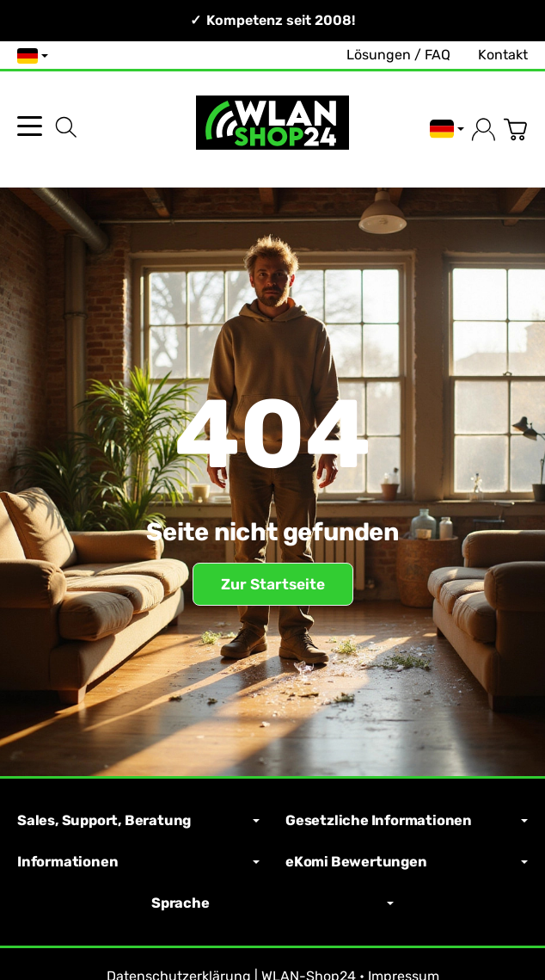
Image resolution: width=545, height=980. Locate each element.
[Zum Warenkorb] (515, 129)
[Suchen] (66, 127)
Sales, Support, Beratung (138, 821)
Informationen (138, 862)
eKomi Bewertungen (407, 862)
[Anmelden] (484, 129)
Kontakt (503, 55)
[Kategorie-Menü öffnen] (30, 126)
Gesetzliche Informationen (407, 821)
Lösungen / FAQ (398, 55)
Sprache (272, 903)
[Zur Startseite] (272, 129)
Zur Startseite (272, 584)
